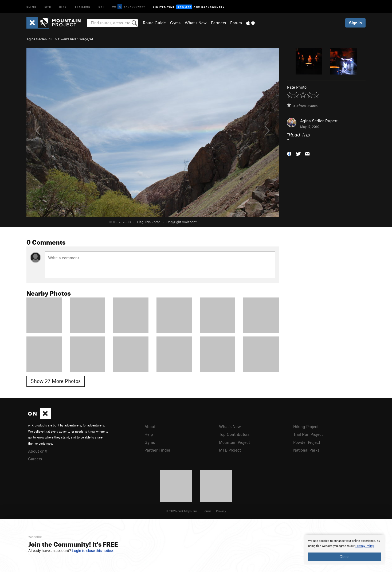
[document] (344, 550)
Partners (218, 23)
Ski (101, 7)
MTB (48, 7)
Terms (207, 511)
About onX (38, 451)
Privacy (221, 511)
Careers (35, 459)
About (150, 426)
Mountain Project (234, 442)
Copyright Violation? (182, 222)
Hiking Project (306, 426)
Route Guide (154, 23)
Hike (63, 7)
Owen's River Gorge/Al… (77, 39)
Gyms (175, 23)
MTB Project (230, 450)
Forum (236, 23)
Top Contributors (234, 434)
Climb (32, 7)
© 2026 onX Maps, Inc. (182, 511)
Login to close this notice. (93, 551)
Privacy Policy (365, 546)
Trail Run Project (308, 434)
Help (149, 434)
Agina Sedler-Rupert (319, 121)
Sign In (355, 23)
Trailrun (83, 7)
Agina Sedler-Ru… (40, 39)
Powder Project (307, 442)
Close (344, 557)
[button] (289, 153)
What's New (196, 23)
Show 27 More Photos (56, 381)
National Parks (306, 450)
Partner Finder (157, 450)
